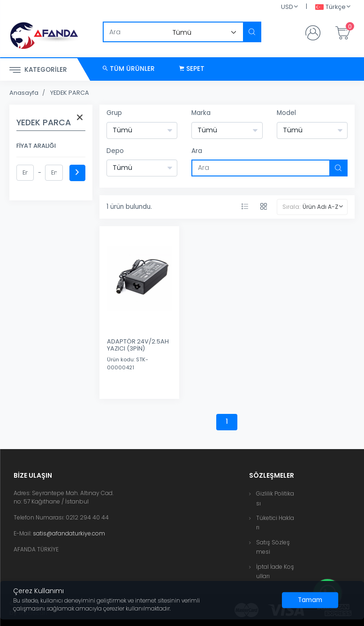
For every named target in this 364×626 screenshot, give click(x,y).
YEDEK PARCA (70, 93)
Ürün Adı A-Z (320, 207)
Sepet (192, 69)
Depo (115, 151)
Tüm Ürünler (129, 69)
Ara (197, 151)
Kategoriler (38, 70)
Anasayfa (24, 93)
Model (286, 113)
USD (287, 7)
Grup (114, 113)
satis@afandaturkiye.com (69, 533)
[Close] (310, 600)
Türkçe (330, 7)
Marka (201, 113)
